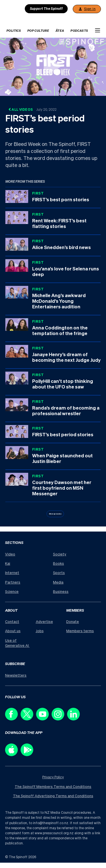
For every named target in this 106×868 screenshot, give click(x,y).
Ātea (60, 31)
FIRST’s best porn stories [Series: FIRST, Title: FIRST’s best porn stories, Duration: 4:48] (61, 199)
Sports (59, 572)
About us (13, 631)
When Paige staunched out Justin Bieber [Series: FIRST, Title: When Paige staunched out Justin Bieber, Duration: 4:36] (62, 458)
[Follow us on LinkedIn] (75, 719)
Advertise (44, 621)
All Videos (32, 109)
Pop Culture (38, 31)
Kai (8, 563)
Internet (12, 572)
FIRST (38, 193)
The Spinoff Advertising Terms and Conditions (53, 796)
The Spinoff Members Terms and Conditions (53, 786)
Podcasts (79, 31)
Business (61, 591)
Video (10, 554)
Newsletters (16, 675)
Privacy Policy (53, 777)
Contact (12, 621)
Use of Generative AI (17, 643)
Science (12, 591)
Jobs (40, 631)
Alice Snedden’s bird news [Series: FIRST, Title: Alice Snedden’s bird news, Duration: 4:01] (61, 247)
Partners (13, 582)
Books (58, 563)
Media (58, 582)
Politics (14, 31)
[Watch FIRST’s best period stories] (53, 66)
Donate (73, 621)
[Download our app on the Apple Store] (13, 755)
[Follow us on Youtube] (44, 719)
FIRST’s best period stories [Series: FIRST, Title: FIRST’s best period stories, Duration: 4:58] (63, 434)
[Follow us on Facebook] (13, 719)
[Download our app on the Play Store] (28, 755)
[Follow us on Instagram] (59, 719)
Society (60, 554)
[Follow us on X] (28, 719)
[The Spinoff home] (25, 19)
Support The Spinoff (46, 9)
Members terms (80, 631)
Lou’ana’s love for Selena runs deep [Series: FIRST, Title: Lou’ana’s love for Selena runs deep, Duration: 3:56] (66, 271)
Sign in (87, 9)
